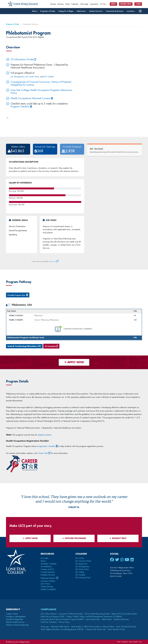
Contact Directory (48, 572)
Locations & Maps (48, 581)
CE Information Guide (22, 59)
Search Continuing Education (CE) (24, 346)
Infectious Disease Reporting (17, 625)
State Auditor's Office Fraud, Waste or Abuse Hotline (93, 627)
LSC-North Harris (32, 77)
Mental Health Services (15, 622)
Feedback (125, 642)
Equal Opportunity (93, 619)
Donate (53, 4)
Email (67, 4)
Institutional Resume (121, 619)
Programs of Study (48, 11)
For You (104, 4)
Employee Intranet (48, 578)
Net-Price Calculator (49, 622)
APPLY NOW (74, 362)
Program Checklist (20, 107)
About (35, 11)
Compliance (48, 609)
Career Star (42, 453)
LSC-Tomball (49, 77)
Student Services (96, 11)
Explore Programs (74, 538)
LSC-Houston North (83, 561)
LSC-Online (80, 572)
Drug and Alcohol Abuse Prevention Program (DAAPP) (62, 619)
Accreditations (46, 567)
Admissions (82, 11)
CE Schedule (50, 346)
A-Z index (45, 558)
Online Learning (47, 587)
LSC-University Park (83, 578)
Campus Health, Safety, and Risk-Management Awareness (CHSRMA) (94, 617)
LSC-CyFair (80, 558)
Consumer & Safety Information (71, 614)
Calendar (75, 4)
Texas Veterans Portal (116, 629)
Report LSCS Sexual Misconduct (124, 614)
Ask (138, 4)
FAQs (119, 642)
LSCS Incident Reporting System (97, 614)
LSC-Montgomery (18, 77)
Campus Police (12, 614)
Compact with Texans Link (95, 629)
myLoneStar (94, 4)
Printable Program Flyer (16, 295)
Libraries (61, 4)
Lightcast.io (52, 261)
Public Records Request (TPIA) (53, 617)
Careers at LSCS (47, 569)
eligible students (45, 435)
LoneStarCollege (14, 619)
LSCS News (45, 584)
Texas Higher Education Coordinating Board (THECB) (62, 629)
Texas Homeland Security (126, 627)
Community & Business (115, 11)
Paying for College (66, 11)
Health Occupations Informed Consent (30, 98)
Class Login (84, 4)
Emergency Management (16, 617)
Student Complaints (48, 589)
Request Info (126, 4)
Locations (131, 11)
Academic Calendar (49, 564)
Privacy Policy (64, 622)
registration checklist (47, 446)
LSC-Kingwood (81, 564)
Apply (113, 4)
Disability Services (48, 575)
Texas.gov (45, 627)
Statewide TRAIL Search (60, 627)
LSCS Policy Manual (49, 614)
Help (130, 642)
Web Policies (107, 619)
